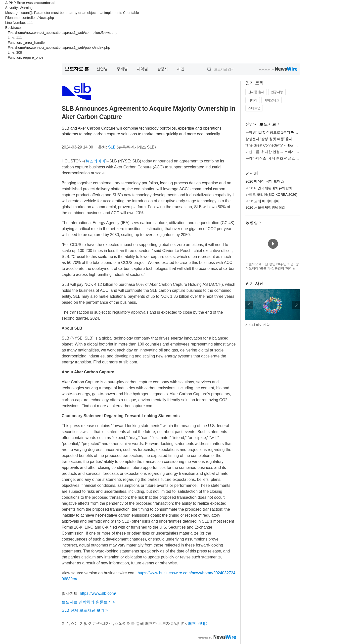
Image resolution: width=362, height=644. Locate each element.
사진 (181, 69)
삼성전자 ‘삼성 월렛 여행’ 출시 (269, 139)
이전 (249, 305)
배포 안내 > (198, 623)
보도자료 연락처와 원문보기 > (88, 602)
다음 (296, 305)
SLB (112, 147)
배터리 (253, 100)
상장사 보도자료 (261, 124)
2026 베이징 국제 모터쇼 (265, 181)
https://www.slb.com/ (98, 593)
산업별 (102, 69)
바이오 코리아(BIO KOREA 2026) (271, 195)
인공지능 (277, 92)
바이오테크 (272, 100)
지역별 (142, 69)
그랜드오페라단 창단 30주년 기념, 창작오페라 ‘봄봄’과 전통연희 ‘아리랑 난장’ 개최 (272, 268)
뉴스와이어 (95, 161)
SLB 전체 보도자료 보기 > (85, 610)
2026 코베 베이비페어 (262, 201)
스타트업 (254, 108)
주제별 (122, 69)
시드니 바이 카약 (258, 325)
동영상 (252, 223)
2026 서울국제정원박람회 (265, 207)
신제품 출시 (256, 92)
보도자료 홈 (77, 69)
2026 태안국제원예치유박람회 (269, 188)
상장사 (162, 69)
